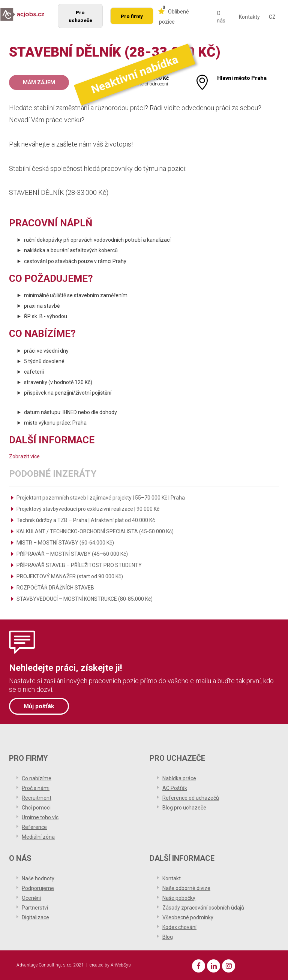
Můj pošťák (39, 706)
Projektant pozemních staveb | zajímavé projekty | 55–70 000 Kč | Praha (101, 498)
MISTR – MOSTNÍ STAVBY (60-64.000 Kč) (65, 543)
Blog (168, 937)
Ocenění (31, 898)
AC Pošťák (175, 788)
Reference (34, 827)
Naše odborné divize (186, 888)
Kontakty (249, 17)
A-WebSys (121, 965)
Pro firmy (132, 16)
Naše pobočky (179, 898)
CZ (272, 17)
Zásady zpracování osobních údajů (203, 908)
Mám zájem (39, 82)
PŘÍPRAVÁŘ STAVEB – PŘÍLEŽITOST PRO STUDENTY (79, 565)
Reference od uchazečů (191, 798)
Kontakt (172, 878)
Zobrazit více (24, 456)
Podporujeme (38, 888)
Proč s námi (36, 788)
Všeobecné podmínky (188, 917)
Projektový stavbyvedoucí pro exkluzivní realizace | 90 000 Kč (88, 509)
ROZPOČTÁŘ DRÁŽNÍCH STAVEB (55, 588)
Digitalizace (35, 917)
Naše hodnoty (38, 878)
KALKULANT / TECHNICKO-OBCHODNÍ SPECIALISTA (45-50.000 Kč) (95, 531)
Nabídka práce (179, 778)
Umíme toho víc (40, 817)
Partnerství (35, 908)
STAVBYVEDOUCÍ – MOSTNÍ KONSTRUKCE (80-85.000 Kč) (85, 599)
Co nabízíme (37, 778)
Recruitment (37, 798)
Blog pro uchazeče (184, 808)
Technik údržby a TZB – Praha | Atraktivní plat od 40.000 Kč (86, 520)
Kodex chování (179, 927)
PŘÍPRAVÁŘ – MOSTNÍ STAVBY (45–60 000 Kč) (72, 554)
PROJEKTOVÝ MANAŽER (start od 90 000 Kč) (70, 576)
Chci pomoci (36, 808)
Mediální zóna (38, 837)
